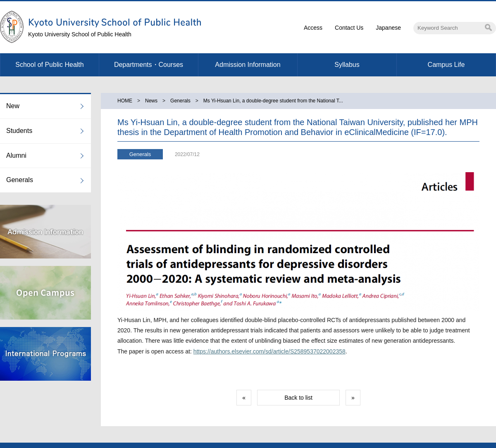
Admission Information (248, 65)
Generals (20, 180)
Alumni (16, 155)
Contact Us (349, 28)
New (13, 106)
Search (488, 27)
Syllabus (347, 65)
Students (19, 131)
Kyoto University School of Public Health (80, 34)
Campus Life (446, 65)
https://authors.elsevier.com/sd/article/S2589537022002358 (269, 351)
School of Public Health (49, 65)
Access (313, 28)
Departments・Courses (149, 65)
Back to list (298, 398)
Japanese (388, 28)
